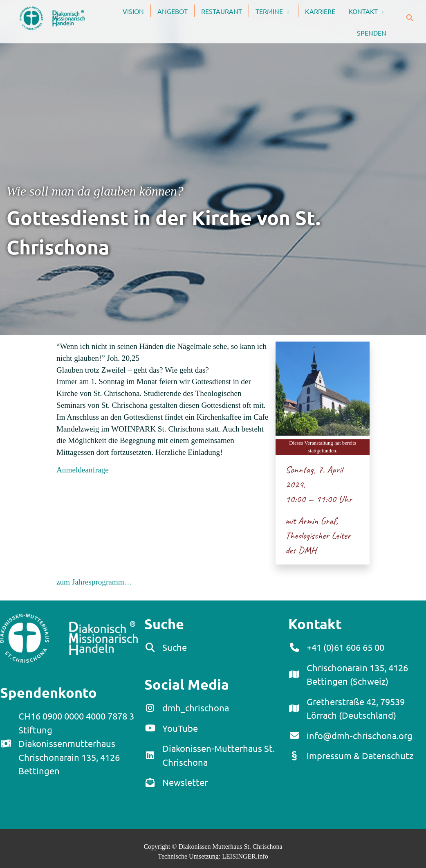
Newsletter (185, 782)
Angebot (173, 11)
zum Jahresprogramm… (94, 582)
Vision (133, 11)
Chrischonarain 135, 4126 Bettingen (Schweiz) (357, 675)
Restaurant (222, 11)
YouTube (180, 728)
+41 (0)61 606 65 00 (345, 647)
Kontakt (371, 11)
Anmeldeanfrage (83, 470)
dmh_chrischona (196, 708)
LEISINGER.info (245, 856)
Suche (175, 647)
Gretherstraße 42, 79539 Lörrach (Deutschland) (356, 708)
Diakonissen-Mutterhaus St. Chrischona (219, 755)
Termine (277, 11)
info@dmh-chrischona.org (360, 735)
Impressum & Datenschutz (360, 756)
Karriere (320, 11)
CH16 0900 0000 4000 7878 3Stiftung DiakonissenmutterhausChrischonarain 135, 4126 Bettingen (76, 743)
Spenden (372, 33)
